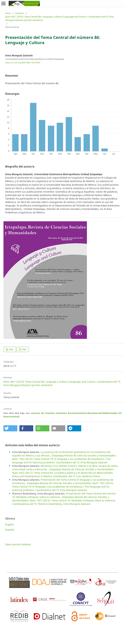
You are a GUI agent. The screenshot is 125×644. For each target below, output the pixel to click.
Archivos (19, 13)
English (10, 524)
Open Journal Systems (18, 544)
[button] (10, 428)
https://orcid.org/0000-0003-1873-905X (23, 63)
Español (10, 530)
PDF (24, 349)
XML (11, 349)
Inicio (8, 13)
